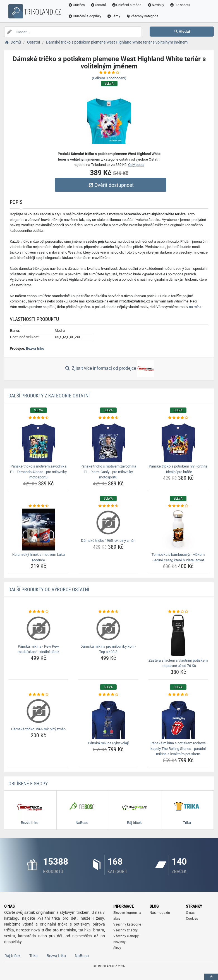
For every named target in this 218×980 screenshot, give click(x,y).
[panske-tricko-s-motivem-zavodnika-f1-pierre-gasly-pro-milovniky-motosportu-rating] (108, 418)
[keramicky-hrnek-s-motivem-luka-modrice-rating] (38, 506)
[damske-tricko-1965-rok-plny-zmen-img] (108, 523)
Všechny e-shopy (126, 936)
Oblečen (77, 5)
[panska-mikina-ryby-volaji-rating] (108, 695)
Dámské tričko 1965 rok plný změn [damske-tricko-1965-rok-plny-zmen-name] (108, 541)
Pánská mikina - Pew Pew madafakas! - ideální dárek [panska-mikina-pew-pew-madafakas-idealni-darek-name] (39, 649)
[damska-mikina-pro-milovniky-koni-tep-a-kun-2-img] (108, 628)
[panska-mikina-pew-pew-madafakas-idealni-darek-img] (38, 628)
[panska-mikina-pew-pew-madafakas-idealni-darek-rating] (38, 612)
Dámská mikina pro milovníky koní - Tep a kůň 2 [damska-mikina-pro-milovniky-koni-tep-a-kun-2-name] (108, 649)
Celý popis (136, 165)
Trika (33, 956)
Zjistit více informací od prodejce (109, 369)
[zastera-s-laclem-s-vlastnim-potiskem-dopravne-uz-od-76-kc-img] (178, 635)
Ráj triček (12, 956)
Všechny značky (125, 930)
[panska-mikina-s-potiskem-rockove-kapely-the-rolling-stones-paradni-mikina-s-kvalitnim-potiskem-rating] (178, 695)
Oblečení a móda (127, 5)
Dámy (114, 16)
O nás (190, 913)
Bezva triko (35, 348)
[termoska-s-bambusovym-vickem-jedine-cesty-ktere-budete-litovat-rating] (178, 506)
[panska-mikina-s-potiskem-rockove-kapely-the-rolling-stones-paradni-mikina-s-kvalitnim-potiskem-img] (178, 718)
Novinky (156, 5)
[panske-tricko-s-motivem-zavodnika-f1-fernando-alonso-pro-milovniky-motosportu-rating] (38, 418)
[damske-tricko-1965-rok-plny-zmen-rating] (108, 506)
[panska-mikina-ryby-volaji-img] (108, 718)
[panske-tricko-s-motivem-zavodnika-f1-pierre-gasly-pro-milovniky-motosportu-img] (108, 441)
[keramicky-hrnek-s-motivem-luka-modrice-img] (38, 530)
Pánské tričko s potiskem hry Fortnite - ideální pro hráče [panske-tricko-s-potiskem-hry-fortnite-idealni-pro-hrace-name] (178, 469)
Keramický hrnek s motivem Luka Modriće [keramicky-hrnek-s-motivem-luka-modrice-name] (39, 557)
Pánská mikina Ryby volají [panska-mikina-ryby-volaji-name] (108, 743)
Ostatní (99, 5)
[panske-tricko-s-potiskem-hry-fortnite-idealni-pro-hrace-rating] (178, 418)
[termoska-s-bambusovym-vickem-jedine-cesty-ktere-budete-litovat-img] (178, 530)
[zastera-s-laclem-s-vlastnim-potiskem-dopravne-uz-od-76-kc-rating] (178, 612)
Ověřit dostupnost (110, 185)
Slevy (117, 948)
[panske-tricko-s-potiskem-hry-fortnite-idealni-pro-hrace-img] (178, 441)
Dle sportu (180, 5)
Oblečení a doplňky (85, 16)
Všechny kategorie (143, 16)
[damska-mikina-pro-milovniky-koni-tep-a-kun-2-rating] (108, 612)
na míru (195, 307)
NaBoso (82, 956)
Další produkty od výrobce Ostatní (49, 589)
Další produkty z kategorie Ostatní (49, 396)
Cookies (192, 919)
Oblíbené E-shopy (28, 784)
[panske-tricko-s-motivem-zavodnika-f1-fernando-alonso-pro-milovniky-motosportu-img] (38, 441)
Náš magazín (160, 913)
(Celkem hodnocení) (109, 78)
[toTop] (211, 977)
